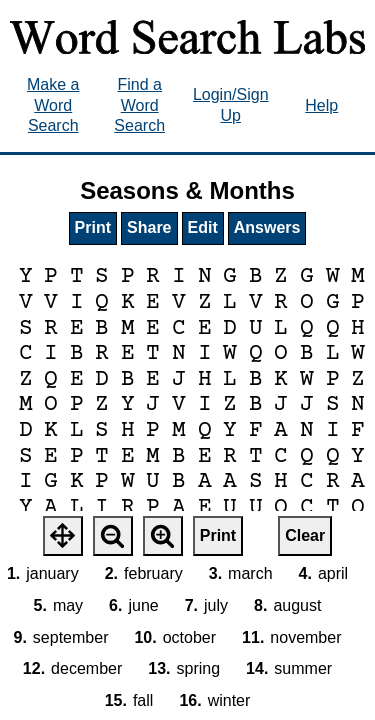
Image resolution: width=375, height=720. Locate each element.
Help (321, 105)
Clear (305, 535)
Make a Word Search (53, 105)
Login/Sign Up (231, 105)
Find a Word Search (139, 105)
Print (93, 227)
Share (149, 227)
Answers (267, 227)
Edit (203, 227)
